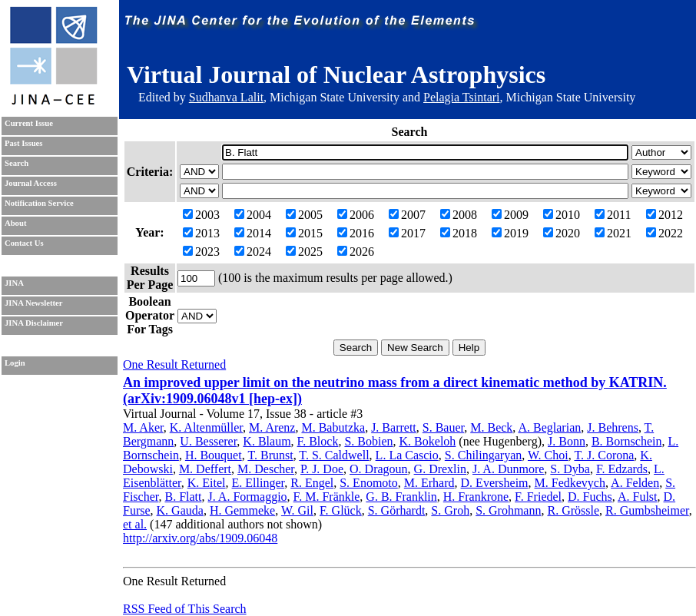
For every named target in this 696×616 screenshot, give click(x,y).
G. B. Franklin (401, 497)
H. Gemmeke (242, 510)
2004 (253, 215)
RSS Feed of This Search (185, 609)
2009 (510, 215)
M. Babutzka (333, 427)
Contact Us (24, 243)
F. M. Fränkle (327, 497)
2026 (356, 252)
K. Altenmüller (206, 427)
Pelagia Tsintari (461, 97)
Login (15, 363)
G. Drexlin (440, 469)
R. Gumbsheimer (647, 510)
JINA (14, 283)
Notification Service (39, 203)
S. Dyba (570, 469)
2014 (253, 233)
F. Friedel (538, 497)
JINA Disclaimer (34, 323)
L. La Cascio (407, 455)
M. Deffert (205, 469)
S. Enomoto (369, 483)
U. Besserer (208, 441)
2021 (613, 233)
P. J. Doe (322, 469)
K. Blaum (267, 441)
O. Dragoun (379, 469)
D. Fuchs (590, 497)
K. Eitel (207, 483)
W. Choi (548, 455)
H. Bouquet (214, 455)
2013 (201, 233)
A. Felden (635, 483)
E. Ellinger (259, 483)
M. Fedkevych (570, 483)
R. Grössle (573, 510)
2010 (562, 215)
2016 (356, 233)
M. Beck (491, 427)
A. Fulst (638, 497)
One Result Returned (174, 364)
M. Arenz (272, 427)
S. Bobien (368, 441)
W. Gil (297, 510)
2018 (459, 233)
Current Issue (29, 123)
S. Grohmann (508, 510)
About (15, 223)
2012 (665, 215)
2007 (407, 215)
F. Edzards (622, 469)
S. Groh (450, 510)
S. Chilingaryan (483, 455)
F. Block (318, 441)
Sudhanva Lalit (226, 97)
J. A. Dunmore (508, 469)
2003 (201, 215)
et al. (135, 524)
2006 (356, 215)
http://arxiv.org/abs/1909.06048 (200, 538)
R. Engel (312, 483)
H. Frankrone (476, 497)
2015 (304, 233)
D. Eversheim (495, 483)
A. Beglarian (549, 427)
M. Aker (143, 427)
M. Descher (266, 469)
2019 (510, 233)
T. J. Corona (604, 455)
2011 (613, 215)
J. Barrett (394, 427)
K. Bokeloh (428, 441)
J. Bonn (567, 441)
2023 (201, 252)
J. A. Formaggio (247, 497)
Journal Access (31, 183)
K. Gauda (180, 510)
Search (17, 163)
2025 (304, 252)
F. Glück (341, 510)
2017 (407, 233)
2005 (304, 215)
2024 (253, 252)
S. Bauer (443, 427)
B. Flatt (183, 497)
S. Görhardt (397, 510)
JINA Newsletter (33, 303)
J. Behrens (613, 427)
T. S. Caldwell (334, 455)
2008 (459, 215)
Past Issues (23, 143)
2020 (562, 233)
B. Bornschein (627, 441)
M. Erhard (429, 483)
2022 (665, 233)
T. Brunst (270, 455)
